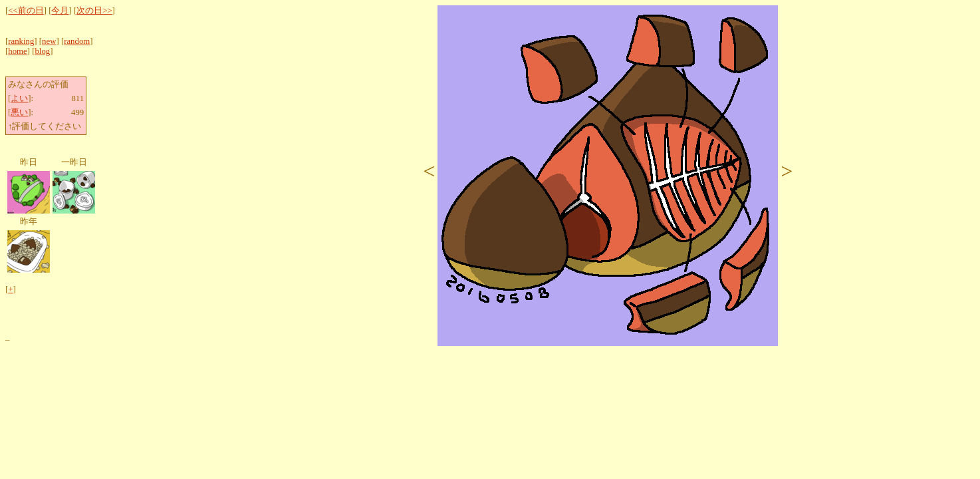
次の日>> (94, 11)
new (49, 41)
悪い (19, 112)
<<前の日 (26, 11)
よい (19, 98)
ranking (21, 41)
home (17, 51)
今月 (60, 11)
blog (42, 51)
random (77, 41)
